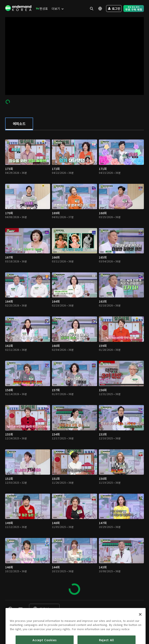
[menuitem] (41, 9)
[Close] (140, 630)
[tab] (19, 124)
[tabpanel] (74, 365)
